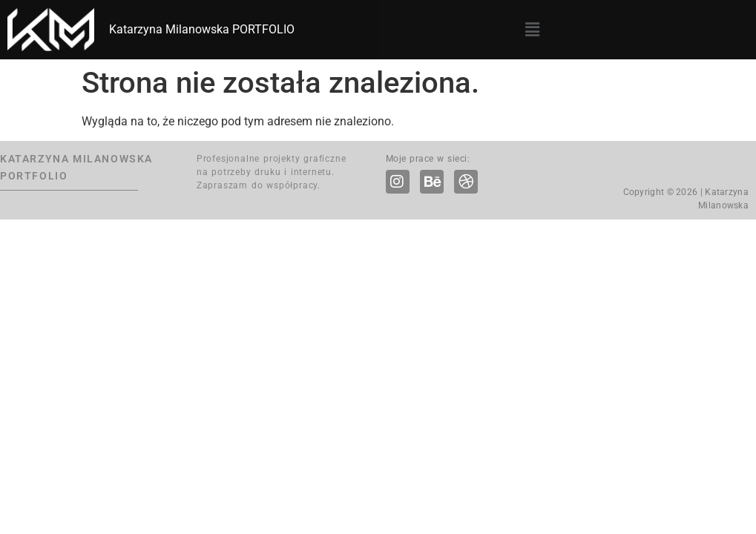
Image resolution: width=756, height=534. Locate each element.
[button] (532, 30)
